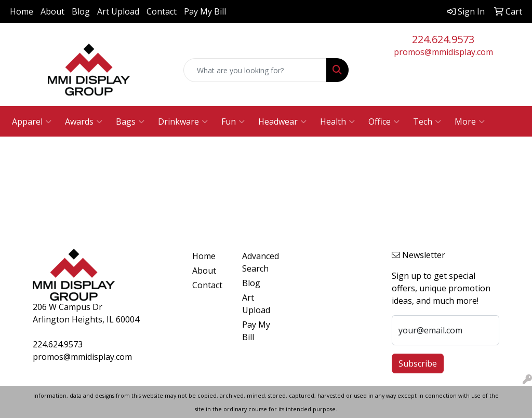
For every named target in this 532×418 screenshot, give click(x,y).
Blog (81, 11)
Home (22, 11)
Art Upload (118, 11)
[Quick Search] (255, 70)
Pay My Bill (205, 11)
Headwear (282, 122)
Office (384, 122)
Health (337, 122)
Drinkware (183, 122)
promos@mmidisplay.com (443, 52)
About (52, 11)
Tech (427, 122)
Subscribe (418, 363)
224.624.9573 (443, 39)
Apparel (32, 122)
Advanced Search (261, 262)
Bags (130, 122)
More (470, 122)
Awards (84, 122)
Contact (162, 11)
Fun (233, 122)
